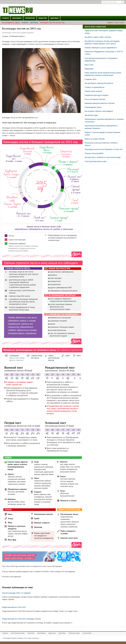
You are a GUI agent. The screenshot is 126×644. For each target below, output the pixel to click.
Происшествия (74, 633)
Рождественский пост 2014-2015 (14, 607)
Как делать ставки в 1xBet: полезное (98, 37)
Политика (31, 633)
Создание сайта (90, 79)
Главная (5, 18)
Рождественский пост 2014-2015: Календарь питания (21, 619)
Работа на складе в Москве (95, 139)
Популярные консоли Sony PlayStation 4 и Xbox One (104, 149)
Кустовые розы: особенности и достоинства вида (103, 157)
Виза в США (89, 65)
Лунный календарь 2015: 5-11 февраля (16, 593)
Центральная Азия (18, 633)
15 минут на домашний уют (95, 87)
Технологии (30, 18)
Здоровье (54, 18)
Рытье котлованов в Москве (95, 99)
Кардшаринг (89, 69)
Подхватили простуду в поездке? (97, 95)
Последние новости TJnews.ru (25, 10)
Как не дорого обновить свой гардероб (99, 111)
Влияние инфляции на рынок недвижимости (101, 48)
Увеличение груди (91, 115)
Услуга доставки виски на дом (96, 161)
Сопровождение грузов (93, 107)
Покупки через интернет (93, 91)
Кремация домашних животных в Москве (100, 103)
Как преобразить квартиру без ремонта (99, 83)
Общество (43, 18)
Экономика (17, 18)
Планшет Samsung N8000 (94, 153)
